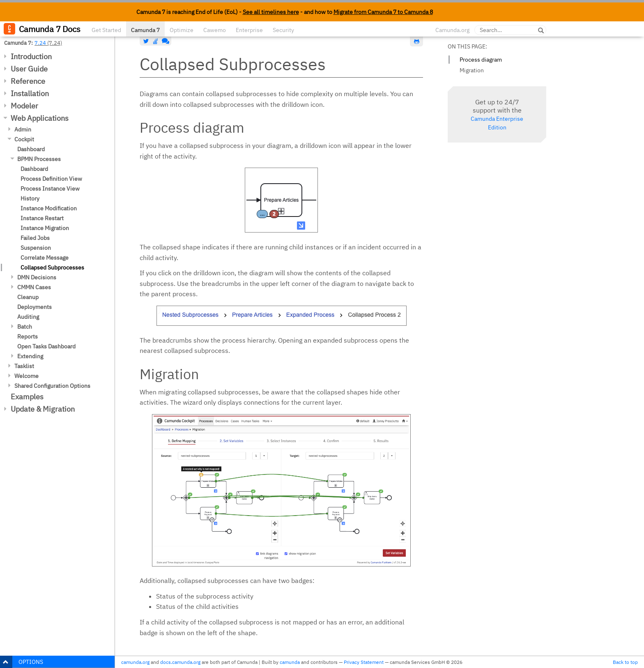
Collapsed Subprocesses (52, 267)
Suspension (36, 248)
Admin (23, 129)
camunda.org (135, 662)
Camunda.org (452, 30)
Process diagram (481, 60)
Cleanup (28, 297)
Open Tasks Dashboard (46, 346)
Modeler (24, 106)
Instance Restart (42, 218)
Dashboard (31, 149)
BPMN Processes (39, 159)
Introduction (31, 56)
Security (283, 30)
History (30, 198)
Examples (27, 397)
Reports (28, 336)
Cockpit (24, 139)
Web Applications (40, 118)
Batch (25, 327)
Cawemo (215, 30)
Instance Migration (45, 228)
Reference (28, 81)
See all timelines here (271, 12)
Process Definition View (51, 179)
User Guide (29, 69)
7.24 (40, 43)
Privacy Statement (364, 662)
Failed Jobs (35, 238)
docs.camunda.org (180, 662)
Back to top (625, 662)
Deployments (34, 307)
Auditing (28, 317)
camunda (290, 662)
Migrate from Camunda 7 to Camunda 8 (383, 12)
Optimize (182, 30)
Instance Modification (49, 208)
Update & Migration (43, 409)
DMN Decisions (37, 277)
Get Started (106, 30)
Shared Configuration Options (52, 386)
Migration (472, 70)
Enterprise (249, 30)
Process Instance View (50, 189)
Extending (30, 356)
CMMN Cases (34, 287)
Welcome (26, 376)
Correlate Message (45, 258)
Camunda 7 (145, 30)
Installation (30, 93)
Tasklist (24, 366)
